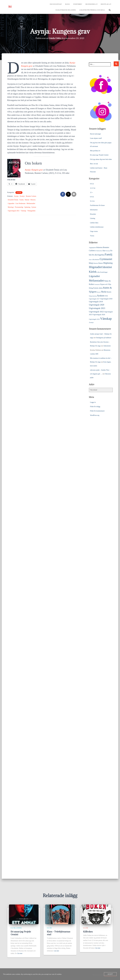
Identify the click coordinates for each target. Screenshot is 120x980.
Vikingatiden (31, 211)
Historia (33, 200)
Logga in (93, 402)
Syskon (34, 207)
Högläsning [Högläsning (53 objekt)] (108, 263)
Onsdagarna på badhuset (104, 337)
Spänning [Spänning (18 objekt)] (94, 296)
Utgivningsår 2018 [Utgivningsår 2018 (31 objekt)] (106, 299)
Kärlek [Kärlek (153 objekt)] (93, 271)
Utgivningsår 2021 (14, 211)
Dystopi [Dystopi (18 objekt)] (108, 250)
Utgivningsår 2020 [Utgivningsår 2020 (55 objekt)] (97, 305)
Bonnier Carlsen (31, 196)
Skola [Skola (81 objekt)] (104, 291)
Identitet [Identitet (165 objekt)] (107, 267)
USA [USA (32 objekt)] (106, 296)
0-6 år (92, 184)
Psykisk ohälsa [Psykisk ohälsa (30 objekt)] (98, 288)
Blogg (68, 4)
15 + (91, 192)
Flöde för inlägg (95, 406)
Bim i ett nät (94, 163)
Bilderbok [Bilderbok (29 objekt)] (99, 247)
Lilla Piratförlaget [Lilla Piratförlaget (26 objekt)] (102, 272)
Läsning (93, 218)
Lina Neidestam (20, 203)
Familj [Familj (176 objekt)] (108, 254)
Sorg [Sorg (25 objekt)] (90, 296)
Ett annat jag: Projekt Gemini (99, 155)
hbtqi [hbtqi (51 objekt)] (91, 263)
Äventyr (22, 196)
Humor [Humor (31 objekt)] (101, 263)
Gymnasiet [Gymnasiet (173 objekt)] (106, 259)
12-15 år (93, 188)
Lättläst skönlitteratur (97, 227)
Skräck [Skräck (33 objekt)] (109, 292)
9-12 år (19, 192)
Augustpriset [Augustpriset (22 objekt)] (92, 247)
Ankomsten (107, 346)
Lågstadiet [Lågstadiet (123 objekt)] (94, 276)
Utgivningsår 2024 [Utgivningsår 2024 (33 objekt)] (99, 314)
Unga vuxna (94, 231)
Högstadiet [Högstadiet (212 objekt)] (95, 267)
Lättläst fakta (94, 223)
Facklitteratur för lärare (97, 205)
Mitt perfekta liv (95, 150)
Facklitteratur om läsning (66, 10)
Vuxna (92, 236)
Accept (110, 974)
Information (94, 210)
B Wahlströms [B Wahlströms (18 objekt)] (99, 250)
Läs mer (20, 953)
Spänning (27, 207)
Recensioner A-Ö (91, 4)
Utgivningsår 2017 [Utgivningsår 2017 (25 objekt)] (94, 299)
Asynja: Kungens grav (34, 170)
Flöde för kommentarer (97, 411)
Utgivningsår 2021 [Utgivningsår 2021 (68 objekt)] (97, 308)
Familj (21, 200)
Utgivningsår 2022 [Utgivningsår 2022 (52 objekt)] (96, 311)
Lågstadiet (11, 203)
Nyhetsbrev (78, 4)
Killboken (88, 932)
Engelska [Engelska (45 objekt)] (101, 255)
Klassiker (93, 214)
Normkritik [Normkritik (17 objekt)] (97, 284)
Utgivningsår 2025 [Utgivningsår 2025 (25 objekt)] (94, 319)
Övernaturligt (19, 207)
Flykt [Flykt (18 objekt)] (90, 259)
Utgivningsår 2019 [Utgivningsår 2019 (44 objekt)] (96, 301)
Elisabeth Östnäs (13, 200)
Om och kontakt (56, 4)
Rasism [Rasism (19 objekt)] (99, 292)
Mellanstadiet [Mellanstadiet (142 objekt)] (96, 280)
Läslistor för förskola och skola (92, 10)
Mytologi (11, 207)
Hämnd (27, 200)
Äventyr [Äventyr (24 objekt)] (91, 322)
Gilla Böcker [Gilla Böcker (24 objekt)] (96, 259)
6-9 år (92, 197)
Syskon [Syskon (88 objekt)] (101, 295)
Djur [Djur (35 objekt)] (104, 250)
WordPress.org (95, 415)
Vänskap (23, 211)
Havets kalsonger (95, 134)
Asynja (16, 196)
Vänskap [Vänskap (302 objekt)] (106, 318)
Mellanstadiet (31, 203)
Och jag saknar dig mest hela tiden (101, 159)
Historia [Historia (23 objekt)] (96, 263)
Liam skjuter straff (96, 138)
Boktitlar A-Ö (106, 4)
